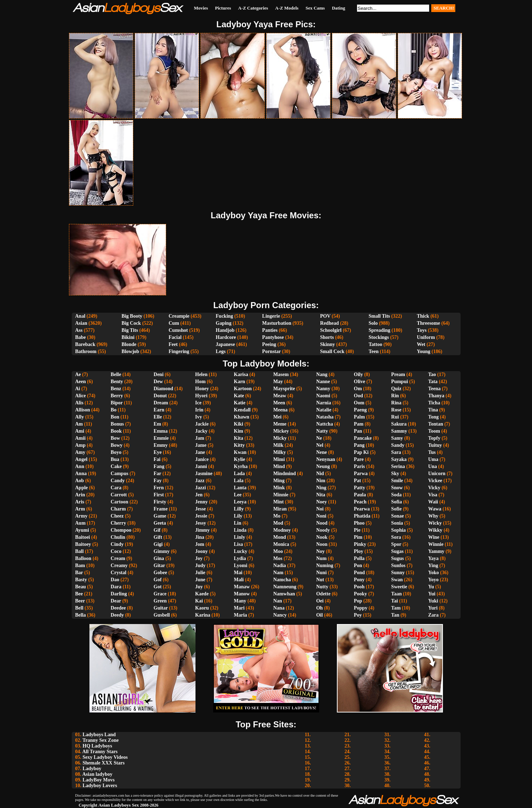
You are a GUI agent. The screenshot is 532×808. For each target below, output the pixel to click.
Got (158, 587)
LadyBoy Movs (99, 780)
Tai (395, 601)
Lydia (240, 558)
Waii (433, 502)
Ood (358, 396)
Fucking (224, 316)
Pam (359, 424)
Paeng (360, 410)
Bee (79, 594)
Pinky (360, 544)
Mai (238, 573)
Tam (396, 608)
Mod (278, 523)
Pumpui (400, 382)
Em (157, 424)
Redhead (330, 323)
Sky (395, 474)
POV (325, 316)
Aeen (81, 382)
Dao (115, 580)
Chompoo (121, 530)
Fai (157, 459)
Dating (339, 8)
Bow (115, 438)
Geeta (160, 523)
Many (240, 601)
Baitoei (83, 537)
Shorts (327, 337)
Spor (396, 544)
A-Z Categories (253, 8)
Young (423, 351)
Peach (360, 502)
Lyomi (241, 565)
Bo (113, 410)
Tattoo (375, 344)
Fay (158, 481)
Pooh (359, 587)
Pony (359, 580)
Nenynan (326, 459)
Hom (200, 382)
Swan (397, 580)
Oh (319, 608)
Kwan (240, 452)
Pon (358, 565)
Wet (421, 344)
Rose (396, 410)
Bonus (117, 424)
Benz (116, 389)
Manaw (242, 587)
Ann (80, 466)
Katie (240, 403)
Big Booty (132, 316)
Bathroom (86, 351)
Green (160, 601)
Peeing (269, 344)
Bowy (116, 445)
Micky (280, 438)
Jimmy (202, 530)
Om (358, 389)
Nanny (323, 389)
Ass (79, 330)
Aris (80, 502)
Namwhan (284, 594)
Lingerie (271, 316)
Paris (359, 466)
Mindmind (285, 474)
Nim (321, 481)
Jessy (201, 523)
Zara (433, 615)
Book (116, 431)
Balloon (83, 558)
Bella (81, 615)
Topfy (434, 438)
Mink (279, 488)
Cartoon (119, 502)
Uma (433, 459)
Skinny (328, 344)
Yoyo (433, 580)
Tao (432, 374)
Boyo (116, 452)
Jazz (200, 481)
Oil (319, 615)
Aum (81, 523)
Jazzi (200, 488)
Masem (281, 374)
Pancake (363, 438)
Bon (115, 417)
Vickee (435, 481)
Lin (238, 523)
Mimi (279, 459)
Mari (239, 608)
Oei (320, 601)
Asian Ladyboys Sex (119, 805)
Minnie (281, 495)
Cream (118, 558)
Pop (358, 601)
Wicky (435, 523)
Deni (159, 374)
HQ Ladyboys (98, 746)
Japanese (225, 344)
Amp (81, 445)
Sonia (397, 523)
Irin (199, 410)
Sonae (398, 516)
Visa (433, 495)
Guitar (161, 608)
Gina (159, 558)
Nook (322, 537)
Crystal (118, 573)
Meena (280, 410)
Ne (319, 438)
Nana (279, 608)
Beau (81, 587)
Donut (160, 396)
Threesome (428, 323)
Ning (321, 488)
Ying (433, 565)
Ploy (358, 551)
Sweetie (399, 587)
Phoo (359, 523)
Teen (374, 351)
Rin (395, 396)
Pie (357, 530)
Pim (358, 537)
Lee (238, 495)
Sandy (398, 445)
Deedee (118, 608)
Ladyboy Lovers (100, 786)
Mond (280, 537)
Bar (79, 573)
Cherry (118, 523)
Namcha (282, 580)
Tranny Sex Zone (100, 740)
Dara (116, 587)
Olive (359, 382)
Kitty (239, 445)
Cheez (117, 516)
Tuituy (435, 445)
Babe (81, 337)
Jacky (201, 431)
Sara (396, 452)
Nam (278, 573)
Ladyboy (92, 769)
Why (433, 516)
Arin (80, 495)
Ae (78, 374)
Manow (242, 594)
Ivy (198, 417)
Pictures (223, 8)
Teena (434, 389)
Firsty (160, 502)
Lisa (239, 544)
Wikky (435, 530)
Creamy (119, 565)
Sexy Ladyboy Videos (105, 757)
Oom (359, 403)
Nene (321, 452)
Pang (359, 445)
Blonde (129, 344)
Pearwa (362, 509)
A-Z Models (287, 8)
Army (81, 516)
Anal (80, 316)
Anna (81, 474)
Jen (199, 495)
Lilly (239, 509)
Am (79, 424)
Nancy (280, 615)
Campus (119, 474)
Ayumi (82, 530)
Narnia (323, 403)
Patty (359, 488)
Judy (200, 565)
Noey (321, 502)
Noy (320, 551)
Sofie (397, 509)
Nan (278, 601)
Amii (81, 438)
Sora (396, 537)
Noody (323, 530)
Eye (158, 452)
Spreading (379, 330)
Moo (278, 551)
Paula (360, 495)
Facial (175, 337)
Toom (434, 431)
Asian (81, 323)
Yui (432, 594)
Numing (325, 565)
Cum (174, 323)
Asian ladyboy (97, 774)
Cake (116, 466)
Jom (200, 544)
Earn (159, 410)
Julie (200, 573)
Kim (239, 431)
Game (160, 516)
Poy (358, 615)
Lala (239, 481)
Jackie (202, 424)
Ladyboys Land (99, 735)
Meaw (280, 396)
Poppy (361, 608)
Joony (201, 551)
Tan (395, 615)
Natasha (325, 417)
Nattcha (324, 424)
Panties (270, 330)
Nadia (280, 565)
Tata (433, 382)
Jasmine (204, 474)
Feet (173, 344)
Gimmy (162, 551)
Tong (433, 417)
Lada (239, 474)
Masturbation (277, 323)
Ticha (434, 403)
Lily (238, 516)
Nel (320, 445)
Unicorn (437, 474)
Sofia (397, 502)
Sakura (399, 424)
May (278, 382)
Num (321, 558)
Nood (322, 523)
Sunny (398, 573)
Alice (81, 396)
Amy (80, 452)
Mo (277, 516)
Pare (359, 459)
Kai (199, 601)
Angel (81, 459)
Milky (280, 452)
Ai (78, 389)
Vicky (434, 488)
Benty (117, 382)
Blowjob (130, 351)
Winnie (436, 544)
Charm (118, 509)
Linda (240, 530)
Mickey (281, 431)
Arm (80, 509)
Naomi (323, 396)
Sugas (397, 551)
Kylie (240, 459)
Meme (280, 424)
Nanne (323, 382)
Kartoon (243, 389)
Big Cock (131, 323)
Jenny (201, 502)
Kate (239, 396)
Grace (160, 594)
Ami (80, 431)
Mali (239, 580)
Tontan (435, 424)
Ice (198, 403)
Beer (80, 601)
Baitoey (83, 544)
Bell (79, 608)
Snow (397, 488)
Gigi (158, 544)
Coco (116, 551)
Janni (201, 466)
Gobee (160, 573)
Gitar (159, 565)
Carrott (119, 495)
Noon (322, 544)
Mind (279, 466)
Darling (119, 594)
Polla (359, 558)
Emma (161, 431)
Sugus (398, 558)
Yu (431, 587)
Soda (397, 495)
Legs (221, 351)
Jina (200, 537)
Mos (278, 558)
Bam (80, 565)
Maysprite (284, 389)
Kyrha (241, 466)
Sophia (399, 530)
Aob (80, 481)
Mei (277, 417)
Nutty (322, 587)
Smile (397, 481)
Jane (200, 452)
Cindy (117, 544)
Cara (116, 488)
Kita (239, 438)
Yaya (433, 558)
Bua (115, 459)
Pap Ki (361, 452)
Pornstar (272, 351)
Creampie (179, 316)
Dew (158, 382)
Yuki (433, 601)
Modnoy (282, 530)
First (159, 495)
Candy (118, 481)
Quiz (396, 389)
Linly (240, 537)
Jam (200, 438)
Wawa (435, 509)
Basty (81, 580)
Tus (432, 452)
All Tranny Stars (100, 752)
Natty (322, 431)
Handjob (225, 330)
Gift (158, 537)
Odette (323, 594)
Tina (433, 410)
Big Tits (130, 330)
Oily (358, 374)
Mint (279, 502)
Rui (395, 417)
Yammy (436, 551)
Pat (357, 481)
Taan (397, 594)
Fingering (179, 351)
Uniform (426, 337)
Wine (434, 537)
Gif (157, 530)
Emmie (161, 438)
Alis (79, 403)
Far (158, 474)
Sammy (399, 431)
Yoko (433, 573)
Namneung (285, 587)
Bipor (117, 403)
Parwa (361, 474)
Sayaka (399, 459)
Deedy (117, 615)
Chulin (118, 537)
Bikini (128, 337)
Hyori (201, 396)
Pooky (360, 594)
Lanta (240, 488)
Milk (278, 445)
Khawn (242, 417)
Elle (158, 417)
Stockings (379, 337)
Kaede (202, 594)
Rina (396, 403)
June (200, 580)
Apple (82, 488)
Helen (201, 374)
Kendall (242, 410)
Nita (321, 495)
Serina (398, 466)
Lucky (241, 551)
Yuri (433, 608)
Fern (159, 488)
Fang (159, 466)
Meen (279, 403)
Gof (158, 580)
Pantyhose (273, 337)
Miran (280, 509)
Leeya (240, 502)
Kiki (239, 424)
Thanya (436, 396)
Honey (202, 389)
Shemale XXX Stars (104, 763)
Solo (373, 323)
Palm (359, 417)
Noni (321, 516)
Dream (161, 403)
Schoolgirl (331, 330)
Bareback (85, 344)
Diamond (163, 389)
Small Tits (379, 316)
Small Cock (332, 351)
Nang (322, 374)
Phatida (362, 516)
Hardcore (226, 337)
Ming (279, 481)
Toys (422, 330)
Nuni (321, 573)
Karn (240, 382)
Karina (203, 615)
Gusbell (162, 615)
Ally (80, 417)
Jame (201, 445)
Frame (161, 509)
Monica (281, 544)
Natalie (324, 410)
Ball (80, 551)
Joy (199, 558)
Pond (359, 573)
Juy (199, 587)
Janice (202, 459)
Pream (398, 374)
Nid (320, 474)
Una (432, 466)
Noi (320, 509)
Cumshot (178, 330)
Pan (358, 431)
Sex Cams (315, 8)
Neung (323, 466)
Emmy (161, 445)
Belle (116, 374)
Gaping (223, 323)
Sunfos (398, 565)
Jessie (201, 516)
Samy (397, 438)
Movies (201, 8)
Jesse (200, 509)
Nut (320, 580)
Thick (423, 316)
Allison (83, 410)
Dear (116, 601)
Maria (241, 615)
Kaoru (202, 608)
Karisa (241, 374)
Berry (117, 396)
